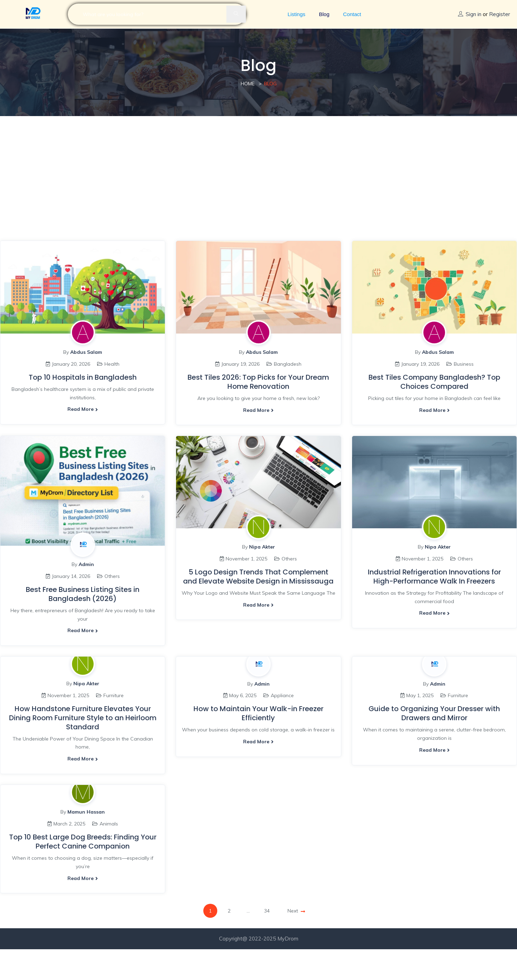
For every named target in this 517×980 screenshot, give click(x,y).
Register (500, 14)
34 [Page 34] (267, 911)
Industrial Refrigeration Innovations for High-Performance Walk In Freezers (434, 577)
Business (464, 364)
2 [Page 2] (229, 911)
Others (112, 576)
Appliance (282, 695)
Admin (86, 564)
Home (248, 84)
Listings (296, 14)
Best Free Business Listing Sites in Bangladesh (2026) (83, 594)
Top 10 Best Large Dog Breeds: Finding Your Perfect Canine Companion (83, 842)
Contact (352, 14)
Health (112, 364)
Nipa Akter (262, 547)
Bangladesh (288, 364)
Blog (324, 14)
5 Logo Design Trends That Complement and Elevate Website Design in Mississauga (258, 577)
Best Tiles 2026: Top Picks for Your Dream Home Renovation (258, 382)
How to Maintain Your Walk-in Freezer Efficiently (258, 713)
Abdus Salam (86, 352)
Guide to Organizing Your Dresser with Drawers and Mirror (434, 713)
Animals (109, 824)
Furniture (114, 695)
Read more (83, 409)
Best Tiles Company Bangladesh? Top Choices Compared (434, 382)
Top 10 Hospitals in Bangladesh (83, 377)
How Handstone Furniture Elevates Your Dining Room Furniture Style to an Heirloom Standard (83, 718)
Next (296, 911)
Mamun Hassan (86, 812)
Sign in (474, 14)
